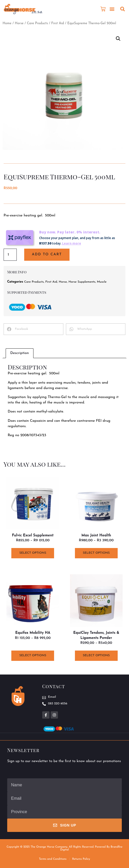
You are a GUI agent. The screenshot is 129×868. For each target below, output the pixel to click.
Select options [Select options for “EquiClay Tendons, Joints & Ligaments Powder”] (96, 655)
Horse (19, 23)
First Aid (58, 23)
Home (7, 23)
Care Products (37, 23)
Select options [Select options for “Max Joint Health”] (96, 553)
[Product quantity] (10, 255)
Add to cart (47, 254)
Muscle (102, 282)
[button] (112, 9)
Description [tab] (20, 353)
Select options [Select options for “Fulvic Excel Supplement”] (33, 553)
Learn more (72, 243)
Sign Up (64, 825)
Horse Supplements (82, 282)
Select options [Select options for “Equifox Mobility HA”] (33, 655)
